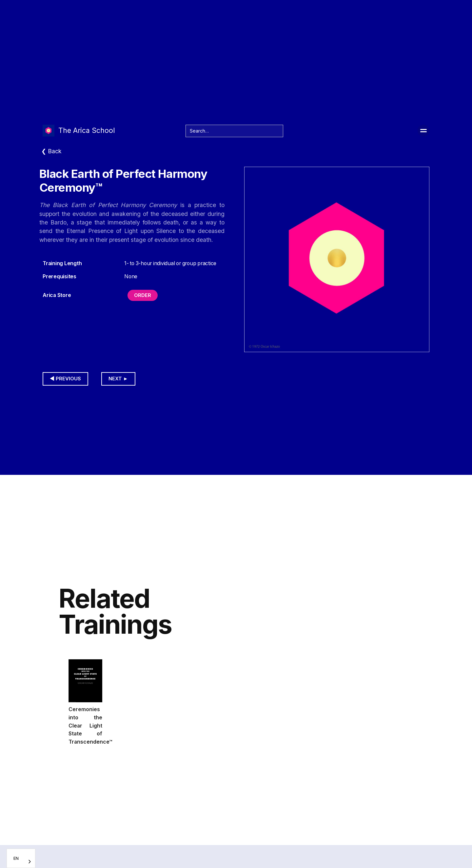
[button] (423, 131)
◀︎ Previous (65, 379)
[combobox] (21, 858)
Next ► (118, 379)
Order (143, 295)
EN (16, 858)
